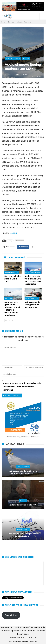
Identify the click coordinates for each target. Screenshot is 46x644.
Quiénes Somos (16, 637)
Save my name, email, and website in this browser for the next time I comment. (22, 387)
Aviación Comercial (13, 59)
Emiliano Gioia (33, 641)
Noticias (26, 59)
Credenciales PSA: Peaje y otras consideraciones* (23, 535)
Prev (7, 321)
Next (14, 321)
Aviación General (12, 272)
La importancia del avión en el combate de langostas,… (23, 472)
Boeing (13, 233)
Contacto (33, 637)
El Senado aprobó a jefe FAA (23, 505)
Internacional (20, 241)
